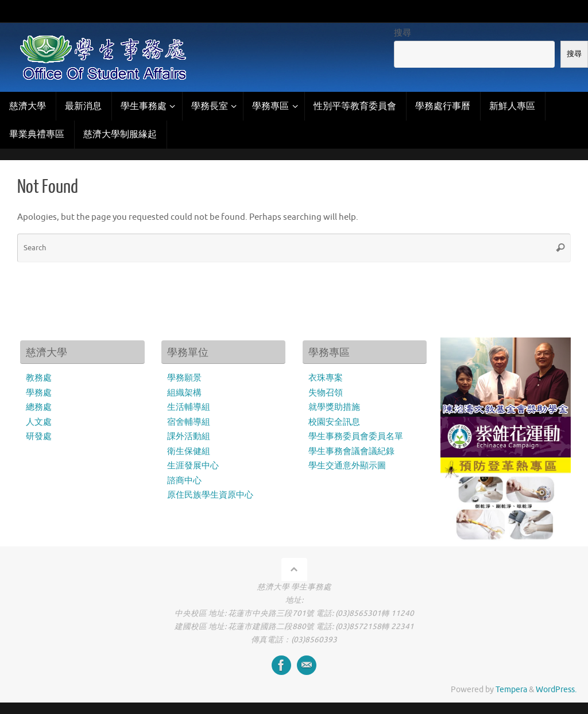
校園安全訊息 (334, 422)
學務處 (39, 393)
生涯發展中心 (193, 466)
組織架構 (184, 393)
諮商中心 (184, 481)
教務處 (39, 378)
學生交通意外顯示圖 (347, 466)
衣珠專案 (326, 378)
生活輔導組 (189, 407)
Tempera (511, 690)
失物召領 (326, 393)
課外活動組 (189, 436)
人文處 (39, 422)
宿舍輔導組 (189, 422)
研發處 (39, 436)
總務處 (39, 407)
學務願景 (184, 378)
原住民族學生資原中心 (210, 495)
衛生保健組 (189, 451)
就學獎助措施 (334, 407)
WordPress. (556, 690)
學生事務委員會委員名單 (356, 436)
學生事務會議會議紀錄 (351, 451)
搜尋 (403, 33)
